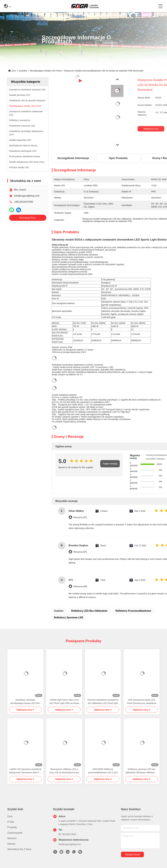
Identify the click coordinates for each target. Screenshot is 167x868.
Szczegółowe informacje (73, 158)
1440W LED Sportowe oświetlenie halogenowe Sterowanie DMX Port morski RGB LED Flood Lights (25, 771)
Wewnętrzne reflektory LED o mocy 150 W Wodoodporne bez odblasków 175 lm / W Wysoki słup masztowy (64, 771)
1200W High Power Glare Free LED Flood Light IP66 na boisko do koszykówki (64, 702)
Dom (14, 71)
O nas (11, 822)
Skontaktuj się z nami (19, 849)
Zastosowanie (15, 833)
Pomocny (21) (80, 517)
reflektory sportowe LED (69, 618)
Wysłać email (132, 855)
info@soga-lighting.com (27, 196)
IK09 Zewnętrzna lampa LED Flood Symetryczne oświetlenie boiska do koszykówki (142, 702)
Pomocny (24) (80, 586)
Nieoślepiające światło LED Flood (46, 71)
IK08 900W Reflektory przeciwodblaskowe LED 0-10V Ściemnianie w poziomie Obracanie (103, 771)
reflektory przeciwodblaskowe (133, 611)
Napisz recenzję (110, 464)
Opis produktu (118, 158)
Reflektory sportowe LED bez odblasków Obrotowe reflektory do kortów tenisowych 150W (142, 771)
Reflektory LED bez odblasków (89, 611)
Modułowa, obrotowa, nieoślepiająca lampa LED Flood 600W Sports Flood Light (26, 702)
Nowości (12, 838)
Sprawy (11, 844)
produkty (23, 71)
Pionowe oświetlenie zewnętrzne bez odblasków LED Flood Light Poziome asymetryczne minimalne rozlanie (103, 702)
